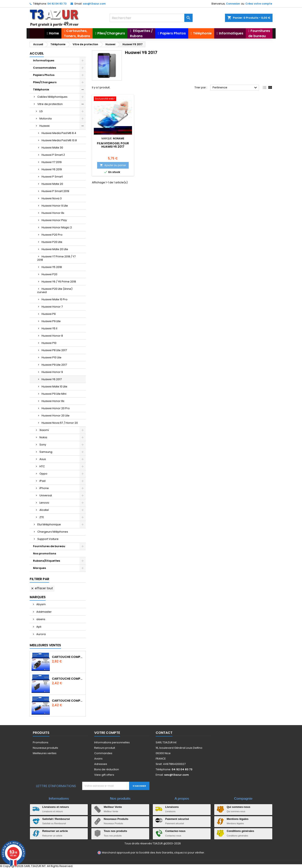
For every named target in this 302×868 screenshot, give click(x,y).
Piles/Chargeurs (45, 82)
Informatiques (44, 60)
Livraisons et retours (56, 807)
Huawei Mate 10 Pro (54, 299)
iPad (42, 481)
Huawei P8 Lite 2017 (54, 350)
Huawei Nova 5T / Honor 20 (60, 423)
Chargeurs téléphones (53, 532)
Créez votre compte (259, 4)
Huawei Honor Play (54, 220)
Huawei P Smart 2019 (55, 191)
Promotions (41, 742)
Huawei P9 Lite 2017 (54, 365)
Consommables (45, 68)
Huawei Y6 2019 (52, 169)
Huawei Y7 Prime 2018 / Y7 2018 (56, 258)
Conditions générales (240, 831)
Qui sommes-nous (238, 807)
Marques (39, 568)
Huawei (45, 126)
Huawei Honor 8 (52, 336)
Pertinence (235, 88)
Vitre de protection (50, 104)
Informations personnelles (112, 742)
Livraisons (172, 807)
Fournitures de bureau (49, 546)
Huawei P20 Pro (52, 235)
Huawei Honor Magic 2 (57, 227)
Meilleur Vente (113, 807)
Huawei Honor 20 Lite (56, 416)
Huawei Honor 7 (52, 307)
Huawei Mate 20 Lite (55, 249)
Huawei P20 (49, 274)
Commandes (103, 753)
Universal (46, 495)
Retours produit (105, 748)
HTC (42, 466)
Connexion (233, 4)
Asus (43, 459)
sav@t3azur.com (94, 4)
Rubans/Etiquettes (46, 561)
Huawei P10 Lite (51, 357)
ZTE (42, 517)
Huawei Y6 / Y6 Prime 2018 (59, 282)
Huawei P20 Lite (52, 242)
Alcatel (44, 510)
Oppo (43, 474)
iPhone (44, 488)
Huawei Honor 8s (53, 401)
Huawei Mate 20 (52, 184)
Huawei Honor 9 (52, 372)
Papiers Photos (44, 75)
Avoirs (98, 759)
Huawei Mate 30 (52, 148)
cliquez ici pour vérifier (189, 853)
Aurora (41, 634)
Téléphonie (41, 89)
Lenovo (44, 503)
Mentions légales (238, 819)
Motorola (46, 119)
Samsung (46, 452)
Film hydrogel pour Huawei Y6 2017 (113, 145)
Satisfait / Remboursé (56, 819)
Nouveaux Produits (116, 819)
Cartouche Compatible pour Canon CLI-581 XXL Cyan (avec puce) (68, 701)
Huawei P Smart (52, 177)
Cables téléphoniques (52, 97)
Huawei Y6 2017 (52, 379)
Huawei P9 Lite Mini (54, 394)
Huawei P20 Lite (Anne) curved (55, 290)
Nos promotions (45, 553)
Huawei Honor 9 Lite (55, 206)
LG (41, 111)
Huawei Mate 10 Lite (54, 387)
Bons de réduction (107, 769)
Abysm (41, 604)
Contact (164, 733)
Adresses (101, 764)
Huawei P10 (49, 343)
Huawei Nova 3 (52, 198)
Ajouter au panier (113, 165)
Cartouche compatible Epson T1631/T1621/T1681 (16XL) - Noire (68, 679)
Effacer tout (42, 588)
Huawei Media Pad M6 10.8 (59, 140)
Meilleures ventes (45, 753)
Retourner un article (55, 831)
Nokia (43, 437)
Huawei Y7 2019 (52, 162)
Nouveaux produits (45, 748)
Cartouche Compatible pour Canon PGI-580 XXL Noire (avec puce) (68, 657)
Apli (39, 627)
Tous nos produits (115, 831)
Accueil (37, 53)
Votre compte (107, 733)
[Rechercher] (151, 18)
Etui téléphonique (49, 524)
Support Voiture (48, 539)
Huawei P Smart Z (53, 155)
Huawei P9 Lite (51, 321)
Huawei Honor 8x (53, 213)
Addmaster (44, 612)
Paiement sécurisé (177, 819)
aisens (40, 619)
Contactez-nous (175, 831)
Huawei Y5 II (49, 328)
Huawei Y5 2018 (52, 267)
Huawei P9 (49, 314)
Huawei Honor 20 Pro (56, 408)
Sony (43, 445)
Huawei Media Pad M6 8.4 (59, 133)
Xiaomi (44, 430)
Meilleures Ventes (45, 645)
